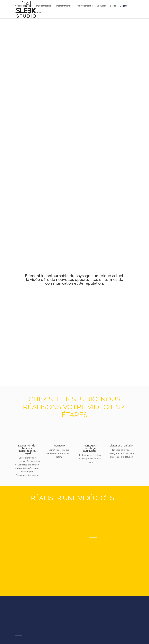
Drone (113, 6)
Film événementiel (84, 6)
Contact (38, 13)
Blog (28, 13)
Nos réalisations (23, 6)
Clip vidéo (102, 6)
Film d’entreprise (43, 6)
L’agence (124, 6)
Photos (19, 13)
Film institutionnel (63, 6)
